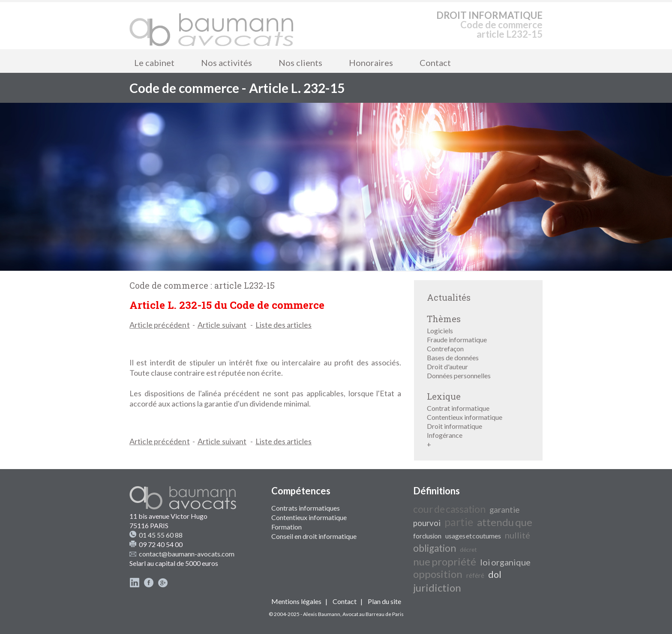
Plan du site (384, 601)
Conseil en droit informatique (314, 536)
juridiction (437, 588)
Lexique (444, 396)
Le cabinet (154, 63)
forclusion (427, 536)
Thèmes (444, 319)
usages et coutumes (473, 536)
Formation (286, 527)
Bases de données (453, 357)
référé (475, 576)
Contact (435, 63)
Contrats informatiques (306, 508)
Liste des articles (283, 325)
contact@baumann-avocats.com (187, 554)
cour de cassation (449, 509)
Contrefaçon (445, 348)
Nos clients (300, 63)
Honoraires (371, 63)
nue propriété (445, 561)
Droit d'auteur (447, 366)
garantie (504, 510)
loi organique (505, 562)
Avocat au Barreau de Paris (373, 614)
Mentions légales (296, 601)
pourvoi (427, 523)
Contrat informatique (458, 408)
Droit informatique (454, 426)
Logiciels (440, 330)
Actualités (449, 297)
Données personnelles (459, 375)
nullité (517, 535)
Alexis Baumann (322, 614)
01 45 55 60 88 (161, 535)
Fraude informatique (457, 339)
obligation (435, 548)
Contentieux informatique (465, 417)
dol (495, 574)
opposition (438, 574)
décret (468, 550)
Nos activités (226, 63)
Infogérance (445, 435)
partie (459, 522)
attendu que (505, 522)
